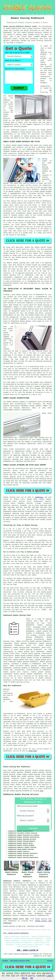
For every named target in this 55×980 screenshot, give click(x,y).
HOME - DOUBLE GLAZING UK (28, 950)
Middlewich (39, 497)
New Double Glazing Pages (20, 961)
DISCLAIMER (49, 14)
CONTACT (42, 14)
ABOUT (37, 14)
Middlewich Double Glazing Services (21, 794)
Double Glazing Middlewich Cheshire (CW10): (20, 26)
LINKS (32, 14)
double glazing (12, 28)
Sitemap (5, 961)
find (9, 770)
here (42, 791)
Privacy (50, 961)
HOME (28, 14)
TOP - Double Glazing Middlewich (16, 933)
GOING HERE (33, 751)
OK (32, 978)
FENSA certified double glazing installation (29, 666)
